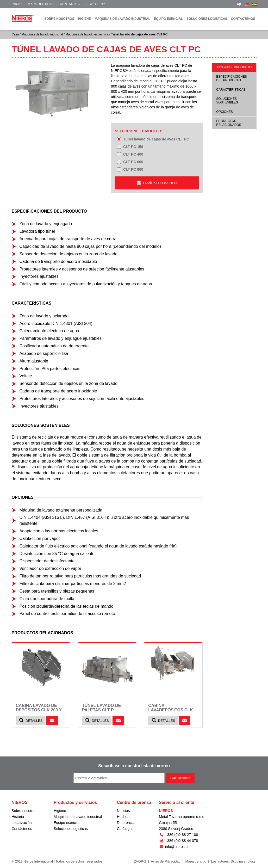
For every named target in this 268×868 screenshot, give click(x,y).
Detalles (31, 720)
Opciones (224, 112)
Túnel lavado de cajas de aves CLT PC (156, 139)
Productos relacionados (229, 123)
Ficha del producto (234, 67)
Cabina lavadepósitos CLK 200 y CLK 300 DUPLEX (172, 710)
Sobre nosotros (24, 811)
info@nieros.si (173, 847)
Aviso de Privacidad (166, 861)
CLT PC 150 (133, 147)
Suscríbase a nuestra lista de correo (134, 766)
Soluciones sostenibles (227, 101)
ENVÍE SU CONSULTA (157, 183)
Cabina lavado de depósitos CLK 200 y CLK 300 (39, 710)
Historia (18, 817)
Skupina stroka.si (244, 861)
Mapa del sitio (41, 4)
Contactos (70, 4)
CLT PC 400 (133, 154)
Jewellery (96, 4)
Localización (22, 823)
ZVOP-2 (140, 861)
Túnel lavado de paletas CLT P (101, 708)
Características (231, 90)
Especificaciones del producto (231, 78)
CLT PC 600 (133, 162)
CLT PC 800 (133, 169)
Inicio (17, 4)
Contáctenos (22, 829)
